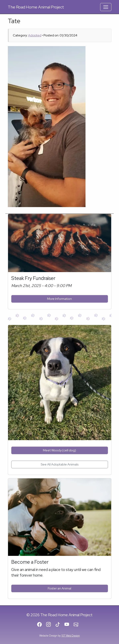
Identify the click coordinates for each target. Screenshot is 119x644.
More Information (59, 299)
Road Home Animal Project (36, 7)
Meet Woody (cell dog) (59, 450)
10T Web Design (71, 636)
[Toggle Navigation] (106, 7)
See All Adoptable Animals (60, 464)
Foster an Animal (59, 588)
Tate (14, 21)
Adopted (35, 35)
